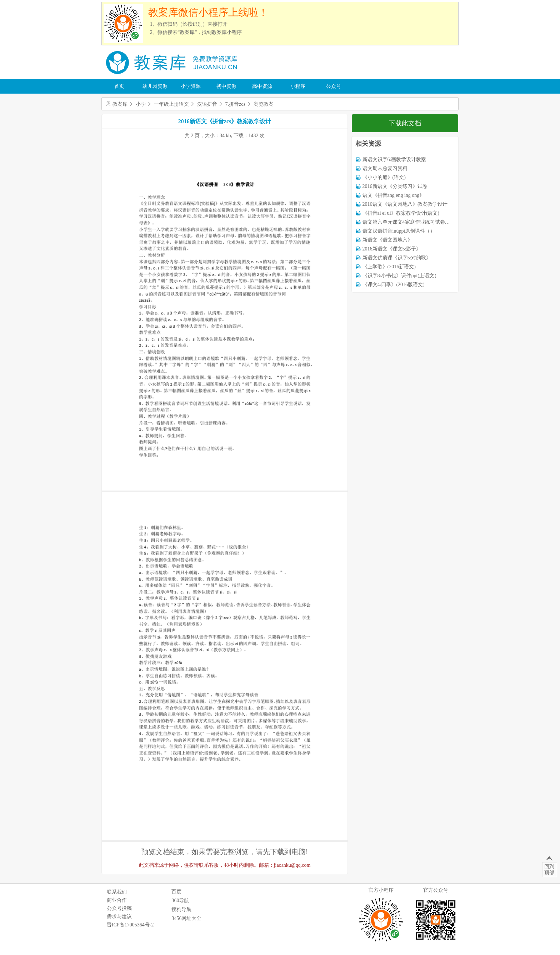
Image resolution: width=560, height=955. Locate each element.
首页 (119, 86)
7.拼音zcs (235, 104)
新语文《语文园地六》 (387, 240)
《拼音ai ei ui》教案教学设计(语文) (401, 213)
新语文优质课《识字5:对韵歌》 (397, 258)
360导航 (180, 901)
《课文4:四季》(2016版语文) (394, 285)
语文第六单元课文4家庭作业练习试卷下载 (409, 222)
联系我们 (117, 892)
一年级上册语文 (171, 104)
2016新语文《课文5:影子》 (392, 249)
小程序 (298, 86)
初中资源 (226, 86)
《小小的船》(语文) (384, 177)
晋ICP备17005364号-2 (130, 925)
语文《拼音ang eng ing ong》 (394, 195)
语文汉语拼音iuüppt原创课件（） (399, 231)
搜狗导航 (181, 909)
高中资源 (262, 86)
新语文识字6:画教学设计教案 (394, 160)
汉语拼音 (207, 104)
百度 (176, 892)
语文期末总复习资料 (385, 168)
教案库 (120, 104)
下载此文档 (405, 123)
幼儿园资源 (155, 86)
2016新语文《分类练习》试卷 (395, 186)
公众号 (334, 86)
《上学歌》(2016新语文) (389, 267)
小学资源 (191, 86)
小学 (141, 104)
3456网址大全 (186, 918)
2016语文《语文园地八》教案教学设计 (405, 204)
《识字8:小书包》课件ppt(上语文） (401, 276)
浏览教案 (264, 104)
